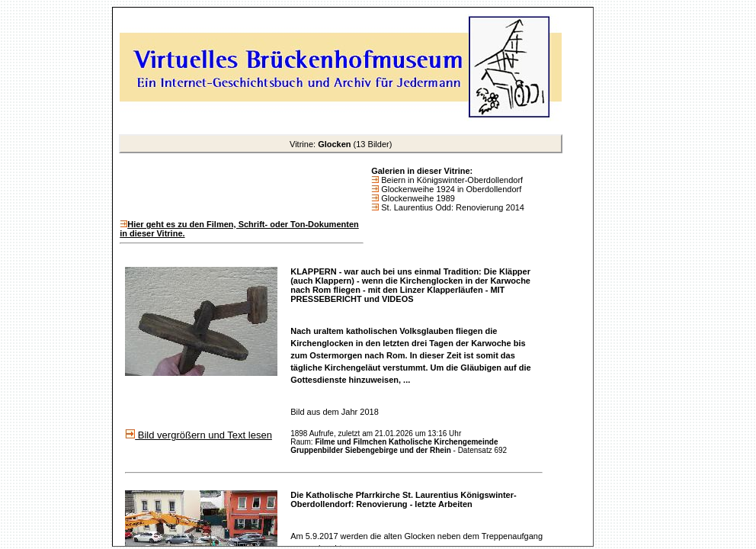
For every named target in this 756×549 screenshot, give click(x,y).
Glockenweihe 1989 (417, 198)
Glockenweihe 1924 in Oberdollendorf (450, 189)
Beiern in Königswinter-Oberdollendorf (451, 180)
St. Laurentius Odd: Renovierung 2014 (452, 207)
